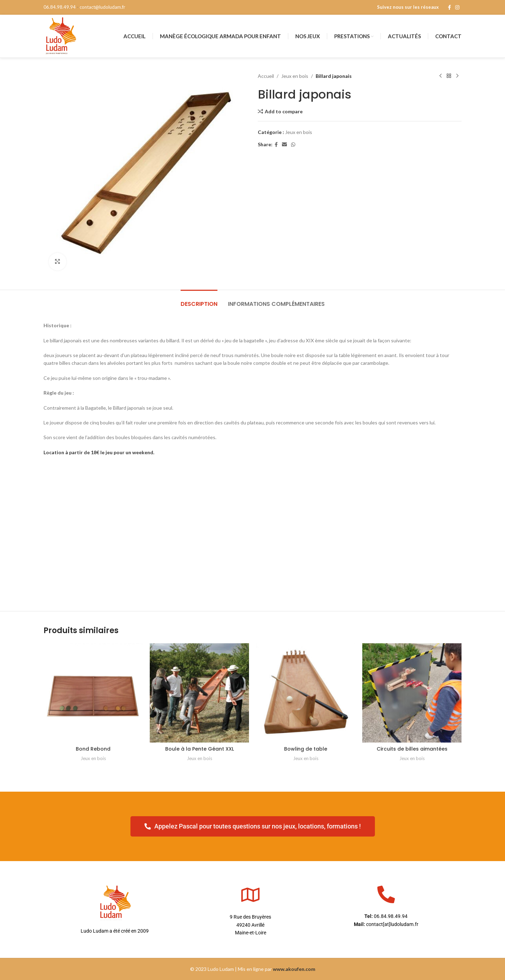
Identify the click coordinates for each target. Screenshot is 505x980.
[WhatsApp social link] (293, 145)
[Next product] (457, 76)
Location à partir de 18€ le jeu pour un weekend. (99, 452)
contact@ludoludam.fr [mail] (102, 7)
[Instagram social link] (457, 8)
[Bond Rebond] (93, 693)
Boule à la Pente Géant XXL (200, 749)
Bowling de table (306, 749)
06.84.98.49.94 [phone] (60, 7)
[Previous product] (440, 76)
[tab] (199, 300)
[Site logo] (60, 36)
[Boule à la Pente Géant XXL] (199, 693)
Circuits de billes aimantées (412, 749)
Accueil (266, 76)
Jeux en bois (295, 76)
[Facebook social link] (449, 8)
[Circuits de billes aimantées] (412, 693)
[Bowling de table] (306, 693)
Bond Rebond (93, 749)
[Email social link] (284, 145)
